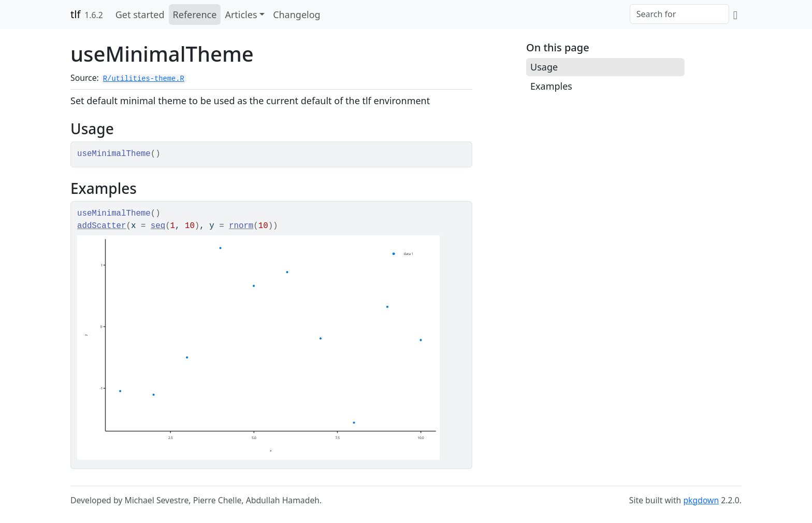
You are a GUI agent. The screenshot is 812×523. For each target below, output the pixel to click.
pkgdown (701, 500)
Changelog (297, 15)
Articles (241, 15)
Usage (544, 67)
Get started (140, 15)
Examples (551, 86)
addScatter (102, 226)
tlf (75, 14)
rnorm (241, 226)
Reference (195, 15)
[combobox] (679, 14)
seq (158, 226)
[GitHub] (735, 15)
